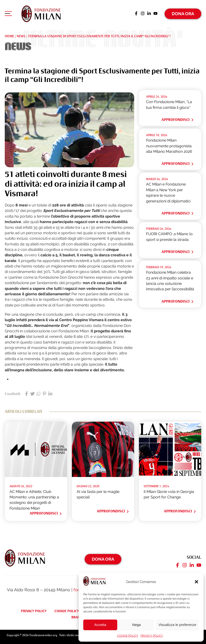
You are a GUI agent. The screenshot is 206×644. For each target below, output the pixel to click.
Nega (137, 625)
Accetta (100, 625)
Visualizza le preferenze (177, 625)
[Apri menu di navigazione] (8, 14)
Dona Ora (183, 13)
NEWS (21, 35)
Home (9, 35)
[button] (196, 582)
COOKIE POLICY (128, 636)
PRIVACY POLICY (152, 636)
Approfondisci (178, 119)
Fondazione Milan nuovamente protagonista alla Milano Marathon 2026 (169, 145)
